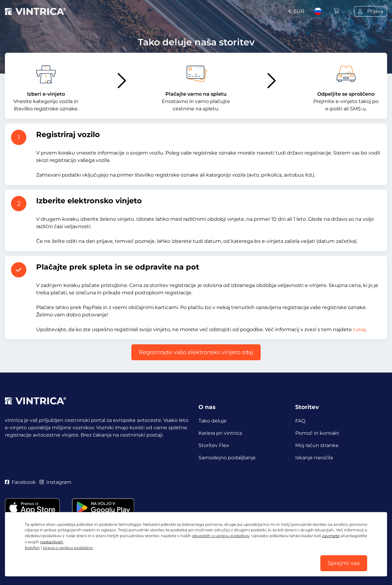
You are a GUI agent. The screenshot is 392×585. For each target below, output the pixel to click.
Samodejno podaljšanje (227, 458)
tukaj (359, 329)
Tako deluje (213, 421)
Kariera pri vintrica (220, 433)
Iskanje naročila (314, 458)
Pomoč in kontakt (317, 433)
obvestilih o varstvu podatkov (221, 536)
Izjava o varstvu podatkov (68, 548)
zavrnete (331, 536)
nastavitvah (52, 542)
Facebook (20, 482)
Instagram (55, 482)
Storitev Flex (214, 445)
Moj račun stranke (317, 445)
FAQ (300, 421)
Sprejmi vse (344, 563)
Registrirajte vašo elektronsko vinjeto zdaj (196, 352)
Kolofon (32, 548)
